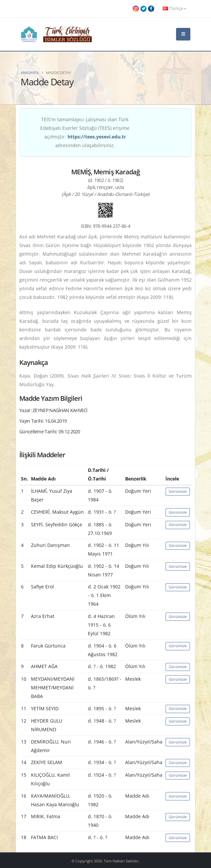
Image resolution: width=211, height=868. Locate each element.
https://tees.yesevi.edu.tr (97, 137)
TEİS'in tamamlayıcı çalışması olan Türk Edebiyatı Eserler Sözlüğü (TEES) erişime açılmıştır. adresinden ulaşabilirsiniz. (85, 132)
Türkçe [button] (174, 8)
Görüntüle (178, 491)
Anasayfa (30, 73)
